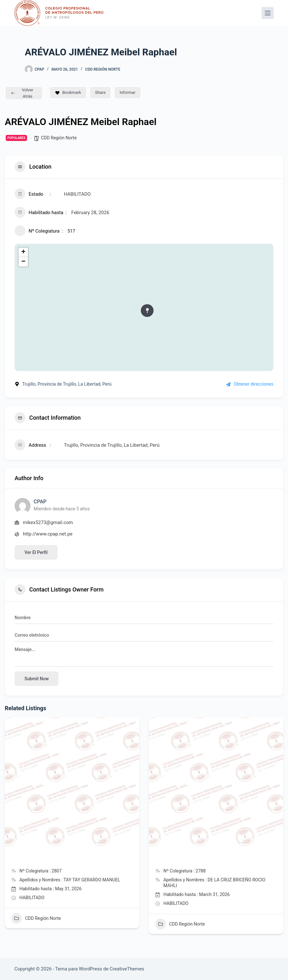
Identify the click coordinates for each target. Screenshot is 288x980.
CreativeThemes (127, 969)
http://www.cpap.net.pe (48, 534)
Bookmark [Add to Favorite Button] (68, 92)
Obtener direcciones (250, 384)
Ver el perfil (36, 552)
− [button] (23, 262)
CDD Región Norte (103, 69)
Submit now (37, 679)
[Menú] (268, 13)
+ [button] (23, 252)
